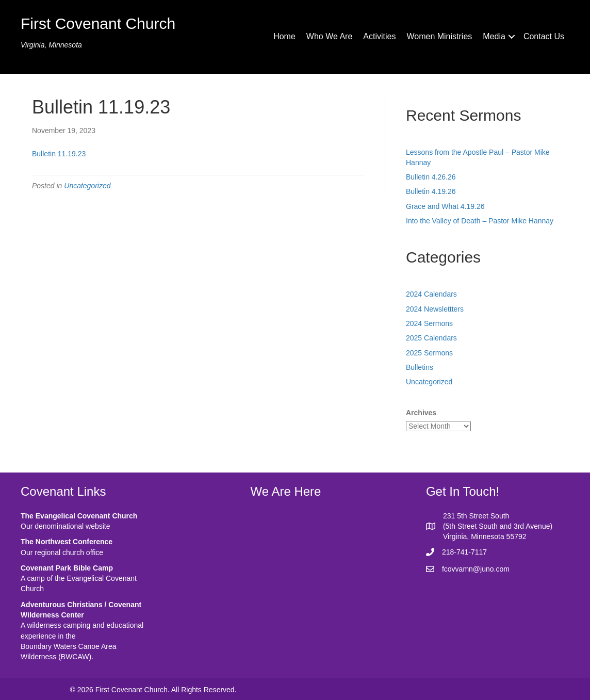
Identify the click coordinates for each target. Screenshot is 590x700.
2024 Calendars (431, 294)
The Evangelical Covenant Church (79, 516)
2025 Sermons (429, 353)
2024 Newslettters (435, 309)
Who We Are (330, 36)
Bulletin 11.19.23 (59, 154)
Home (284, 36)
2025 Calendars (431, 338)
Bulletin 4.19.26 (431, 191)
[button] (512, 37)
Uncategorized (87, 186)
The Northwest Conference (67, 542)
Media (494, 36)
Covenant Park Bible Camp (67, 568)
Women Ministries (439, 36)
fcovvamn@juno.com (476, 569)
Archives (421, 413)
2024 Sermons (429, 323)
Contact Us (544, 36)
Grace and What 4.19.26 (445, 206)
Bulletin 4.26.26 (431, 177)
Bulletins (420, 367)
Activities (379, 36)
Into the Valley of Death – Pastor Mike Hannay (480, 221)
